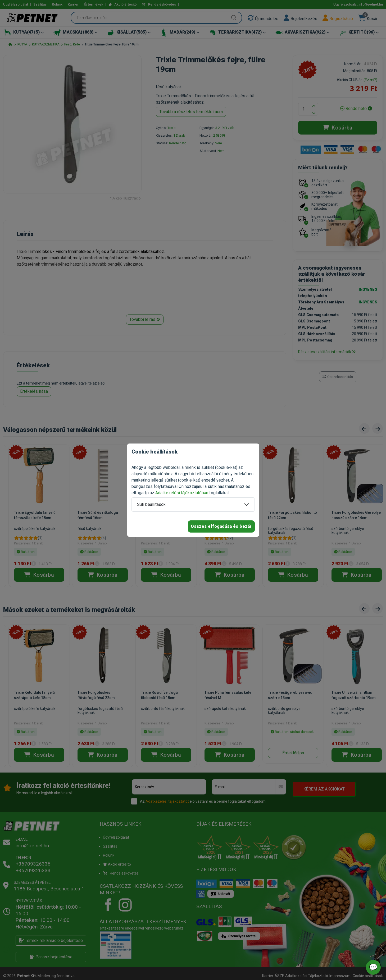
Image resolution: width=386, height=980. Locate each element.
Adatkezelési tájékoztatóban (182, 493)
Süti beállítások (151, 504)
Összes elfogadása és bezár (221, 526)
